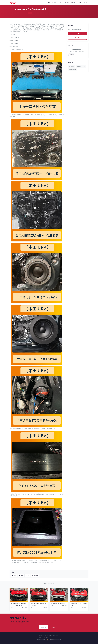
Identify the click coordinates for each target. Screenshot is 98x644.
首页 (49, 3)
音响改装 (61, 3)
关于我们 (54, 3)
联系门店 (72, 55)
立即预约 (78, 33)
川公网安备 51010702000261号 (54, 640)
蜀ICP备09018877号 (41, 640)
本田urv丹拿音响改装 (81, 66)
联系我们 (86, 3)
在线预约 (54, 627)
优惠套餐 (79, 3)
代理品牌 (73, 3)
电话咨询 (78, 38)
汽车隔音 (67, 3)
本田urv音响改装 (73, 69)
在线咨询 (44, 627)
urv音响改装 (72, 66)
